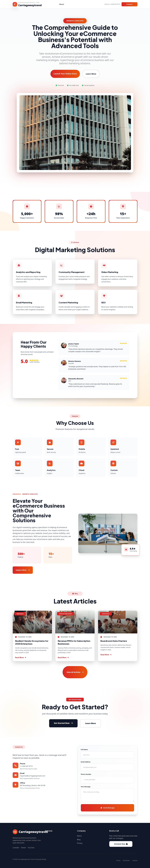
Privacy (80, 843)
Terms (118, 860)
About (62, 4)
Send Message (107, 808)
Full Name (84, 749)
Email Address (86, 762)
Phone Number (86, 774)
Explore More (23, 570)
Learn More (91, 74)
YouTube (31, 848)
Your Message (86, 787)
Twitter (23, 848)
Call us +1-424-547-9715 (112, 4)
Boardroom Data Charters (114, 641)
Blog (79, 840)
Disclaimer (126, 860)
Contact (129, 4)
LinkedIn (16, 848)
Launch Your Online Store (65, 74)
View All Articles (75, 672)
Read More (21, 657)
